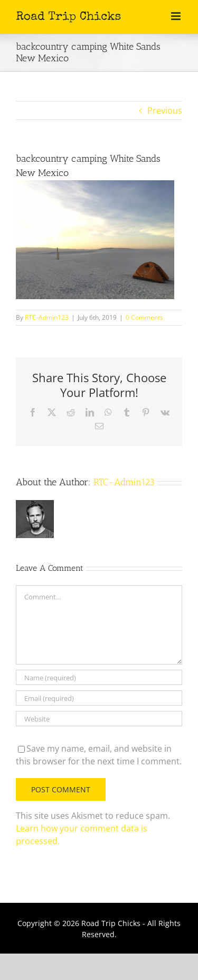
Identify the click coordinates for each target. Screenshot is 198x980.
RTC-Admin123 (47, 317)
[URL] (99, 719)
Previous (165, 110)
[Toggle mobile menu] (177, 16)
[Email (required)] (99, 698)
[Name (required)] (99, 677)
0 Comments (144, 317)
